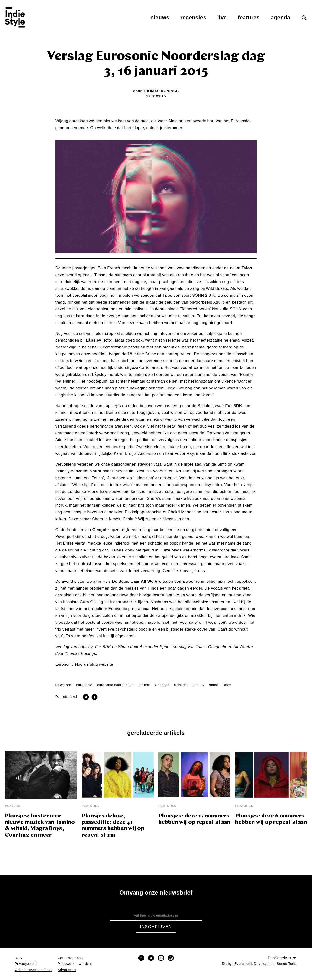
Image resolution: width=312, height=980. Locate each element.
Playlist (13, 806)
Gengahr (162, 685)
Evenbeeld (243, 964)
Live (222, 17)
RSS (18, 958)
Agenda (281, 17)
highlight (181, 685)
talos (227, 685)
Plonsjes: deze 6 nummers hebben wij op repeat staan (271, 819)
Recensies (193, 17)
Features (249, 17)
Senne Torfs (287, 964)
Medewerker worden (74, 964)
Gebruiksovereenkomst (34, 970)
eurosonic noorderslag (115, 685)
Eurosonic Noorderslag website (84, 664)
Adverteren (67, 970)
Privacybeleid (26, 964)
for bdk (144, 685)
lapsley (199, 685)
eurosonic (84, 685)
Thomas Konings (161, 91)
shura (214, 685)
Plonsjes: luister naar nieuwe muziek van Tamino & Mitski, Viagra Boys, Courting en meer (40, 826)
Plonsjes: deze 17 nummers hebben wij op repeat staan (194, 819)
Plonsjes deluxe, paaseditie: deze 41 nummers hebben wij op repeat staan (113, 826)
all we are (63, 685)
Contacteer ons (70, 958)
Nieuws (160, 17)
